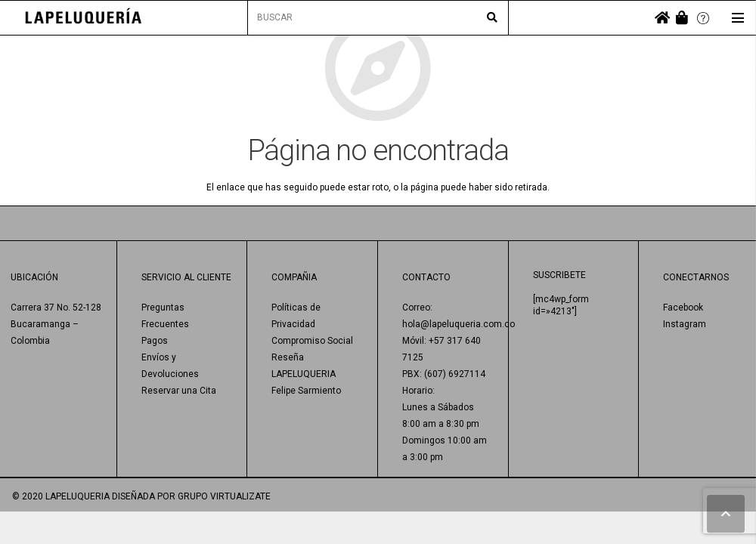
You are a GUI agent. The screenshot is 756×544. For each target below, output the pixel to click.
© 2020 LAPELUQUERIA (61, 496)
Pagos (155, 341)
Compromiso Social (312, 341)
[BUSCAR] (378, 18)
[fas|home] (662, 18)
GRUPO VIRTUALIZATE (224, 496)
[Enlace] (84, 18)
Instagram (685, 324)
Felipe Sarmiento (306, 391)
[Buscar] (492, 18)
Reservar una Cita (179, 391)
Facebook (683, 308)
